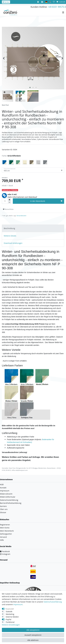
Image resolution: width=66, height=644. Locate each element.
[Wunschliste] (54, 2)
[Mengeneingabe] (5, 201)
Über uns (4, 509)
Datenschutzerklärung (9, 500)
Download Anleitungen (13, 243)
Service (6, 2)
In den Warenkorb (46, 201)
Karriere (3, 506)
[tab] (33, 228)
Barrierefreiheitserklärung (11, 503)
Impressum (5, 491)
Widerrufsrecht (6, 494)
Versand (3, 537)
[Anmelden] (38, 2)
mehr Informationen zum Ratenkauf (22, 197)
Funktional (10, 622)
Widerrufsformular (8, 497)
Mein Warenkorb (7, 531)
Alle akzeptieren (33, 630)
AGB (2, 484)
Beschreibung (9, 228)
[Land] (46, 2)
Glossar (3, 512)
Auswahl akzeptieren (33, 635)
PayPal (9, 619)
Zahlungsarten (6, 534)
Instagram (5, 554)
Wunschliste (8, 209)
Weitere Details (10, 236)
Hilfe (2, 540)
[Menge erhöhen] (9, 200)
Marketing (10, 614)
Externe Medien (12, 617)
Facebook (5, 551)
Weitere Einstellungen (11, 625)
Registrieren (5, 525)
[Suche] (50, 2)
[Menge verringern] (9, 202)
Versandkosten (21, 216)
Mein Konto (5, 528)
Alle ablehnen (33, 640)
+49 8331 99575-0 (57, 7)
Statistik (9, 611)
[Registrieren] (43, 2)
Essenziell (10, 609)
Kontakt (3, 488)
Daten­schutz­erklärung (53, 602)
